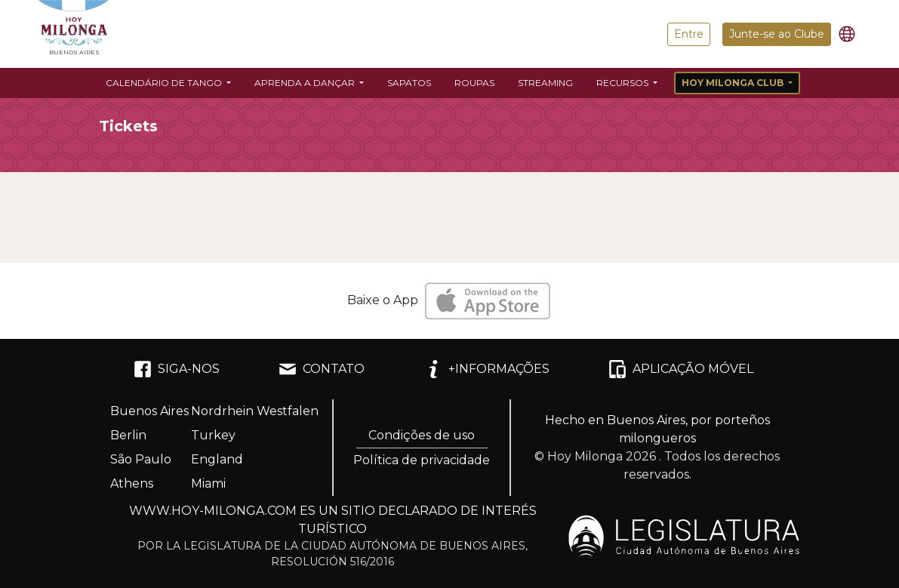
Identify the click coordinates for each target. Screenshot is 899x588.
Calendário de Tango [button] (165, 83)
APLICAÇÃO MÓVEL (681, 369)
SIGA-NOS (177, 369)
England (217, 459)
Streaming (545, 83)
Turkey (213, 435)
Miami (208, 483)
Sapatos (409, 83)
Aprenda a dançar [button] (306, 83)
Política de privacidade (422, 460)
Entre (689, 34)
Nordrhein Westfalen (255, 411)
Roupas (474, 83)
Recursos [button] (623, 83)
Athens (132, 483)
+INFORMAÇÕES (487, 369)
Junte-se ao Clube (777, 34)
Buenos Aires (149, 411)
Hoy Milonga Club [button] (734, 83)
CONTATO (322, 369)
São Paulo (141, 459)
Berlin (128, 435)
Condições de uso (422, 435)
